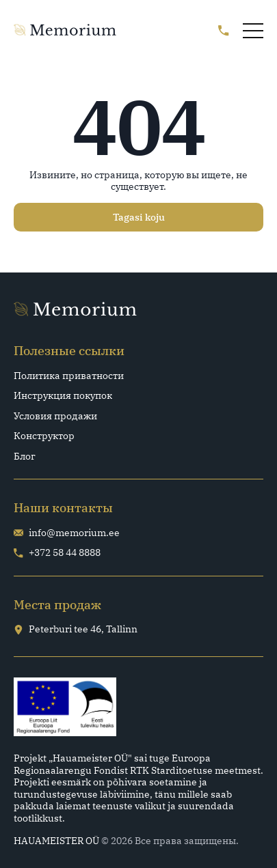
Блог (25, 457)
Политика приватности (69, 376)
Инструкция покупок (63, 396)
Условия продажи (55, 416)
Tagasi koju (139, 217)
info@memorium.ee (67, 533)
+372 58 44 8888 (57, 553)
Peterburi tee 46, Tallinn (76, 629)
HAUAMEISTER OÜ (56, 841)
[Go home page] (65, 30)
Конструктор (44, 436)
